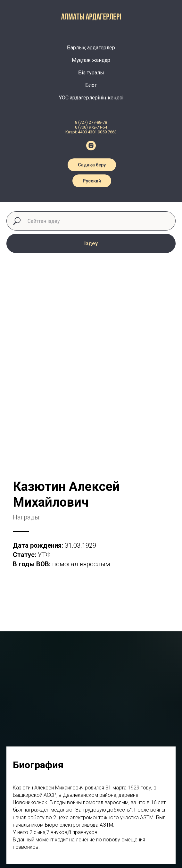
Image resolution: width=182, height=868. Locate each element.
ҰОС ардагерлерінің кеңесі (91, 98)
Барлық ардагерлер (91, 48)
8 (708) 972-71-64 (91, 127)
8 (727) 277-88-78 (91, 122)
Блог (91, 85)
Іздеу (91, 244)
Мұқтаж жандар (91, 60)
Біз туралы (91, 73)
